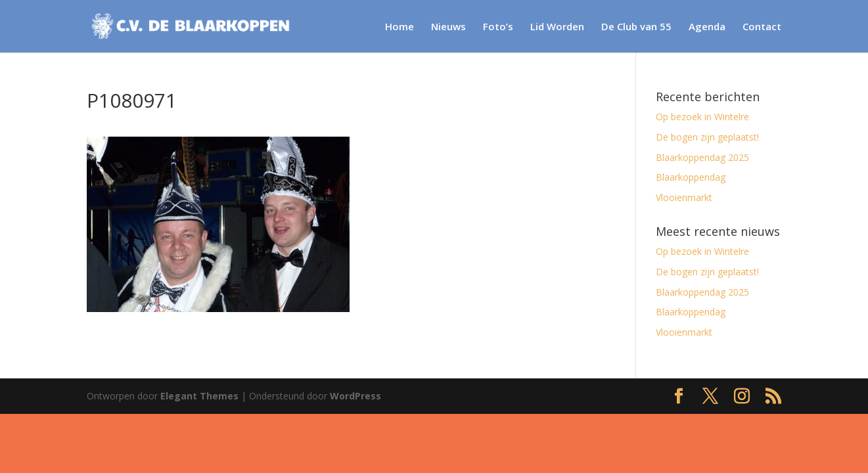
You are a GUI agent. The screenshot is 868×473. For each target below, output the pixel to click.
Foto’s (498, 27)
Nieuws (448, 27)
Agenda (707, 27)
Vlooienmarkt (684, 197)
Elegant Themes (199, 396)
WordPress (355, 396)
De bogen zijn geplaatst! (707, 137)
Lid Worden (557, 27)
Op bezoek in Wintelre (702, 117)
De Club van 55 (636, 27)
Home (400, 27)
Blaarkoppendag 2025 (702, 157)
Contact (762, 27)
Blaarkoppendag (691, 177)
